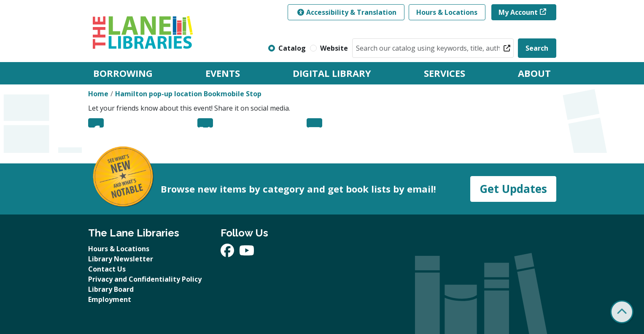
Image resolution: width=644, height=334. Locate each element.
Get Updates (513, 189)
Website (334, 48)
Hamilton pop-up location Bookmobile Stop (188, 94)
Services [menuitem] (445, 73)
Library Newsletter (121, 259)
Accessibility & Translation (347, 12)
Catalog (292, 48)
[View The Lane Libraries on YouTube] (247, 253)
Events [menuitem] (223, 73)
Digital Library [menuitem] (332, 73)
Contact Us (107, 269)
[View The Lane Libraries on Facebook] (228, 253)
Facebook (96, 123)
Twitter (205, 123)
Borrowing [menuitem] (123, 73)
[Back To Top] (622, 312)
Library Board (111, 289)
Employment (110, 299)
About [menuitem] (534, 73)
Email (314, 123)
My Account (518, 12)
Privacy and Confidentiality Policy (145, 279)
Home (98, 94)
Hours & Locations (447, 12)
